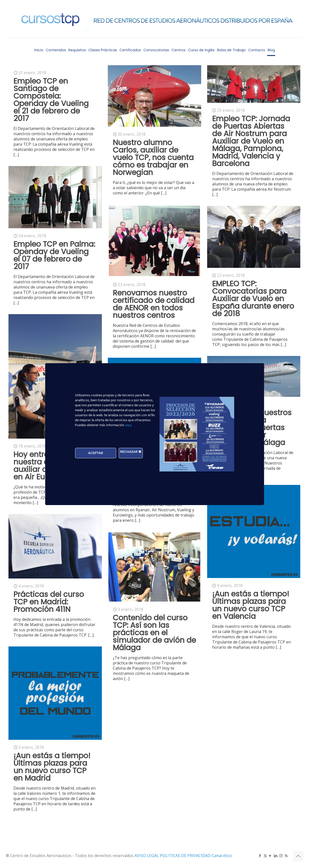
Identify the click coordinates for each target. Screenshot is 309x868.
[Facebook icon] (260, 856)
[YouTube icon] (271, 856)
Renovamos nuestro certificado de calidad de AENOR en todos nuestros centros (154, 304)
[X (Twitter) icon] (265, 856)
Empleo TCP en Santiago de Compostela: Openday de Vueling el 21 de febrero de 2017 (51, 100)
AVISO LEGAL (147, 856)
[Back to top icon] (298, 856)
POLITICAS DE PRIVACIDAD (186, 856)
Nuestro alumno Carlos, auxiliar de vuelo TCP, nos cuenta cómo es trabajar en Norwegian (153, 158)
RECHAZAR (131, 452)
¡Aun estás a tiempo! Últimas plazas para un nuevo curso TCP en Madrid (52, 767)
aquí (128, 425)
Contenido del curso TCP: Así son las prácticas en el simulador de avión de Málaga (154, 633)
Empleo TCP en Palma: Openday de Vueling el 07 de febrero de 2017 (54, 255)
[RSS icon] (286, 856)
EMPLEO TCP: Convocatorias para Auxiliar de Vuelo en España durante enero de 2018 (253, 299)
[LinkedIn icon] (276, 856)
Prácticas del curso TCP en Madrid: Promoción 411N (49, 602)
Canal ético (222, 856)
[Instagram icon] (281, 856)
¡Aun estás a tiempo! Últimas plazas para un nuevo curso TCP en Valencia (251, 605)
